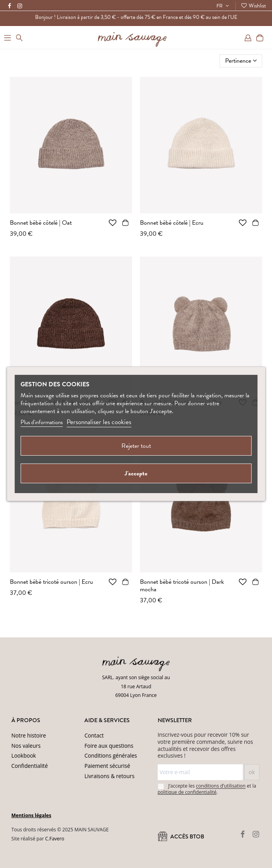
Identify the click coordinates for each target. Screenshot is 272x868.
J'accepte (136, 473)
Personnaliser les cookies (99, 422)
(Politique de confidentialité (120, 848)
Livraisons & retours (109, 776)
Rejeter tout (136, 446)
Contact (94, 735)
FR (224, 6)
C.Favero (55, 839)
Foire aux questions (109, 746)
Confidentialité (30, 766)
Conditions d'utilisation (37, 857)
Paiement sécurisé (107, 766)
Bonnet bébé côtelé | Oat (41, 223)
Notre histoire (29, 735)
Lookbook (24, 755)
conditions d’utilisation (221, 786)
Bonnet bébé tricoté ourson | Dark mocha (182, 586)
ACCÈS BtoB (181, 837)
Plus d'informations (42, 422)
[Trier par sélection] (241, 61)
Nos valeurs (26, 746)
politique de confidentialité (187, 792)
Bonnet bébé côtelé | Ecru (172, 223)
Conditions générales (111, 755)
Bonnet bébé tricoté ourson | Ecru (51, 582)
